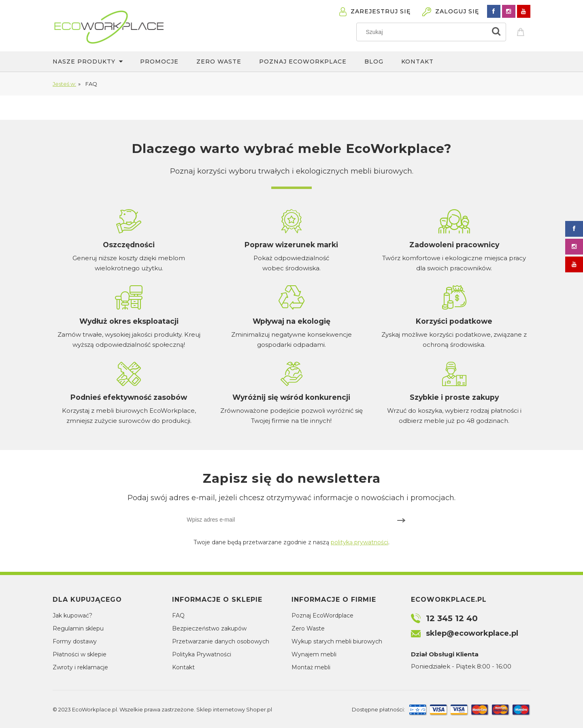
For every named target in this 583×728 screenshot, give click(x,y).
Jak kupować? (72, 616)
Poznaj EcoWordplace (322, 616)
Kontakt (183, 667)
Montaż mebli (311, 667)
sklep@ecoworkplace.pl (472, 633)
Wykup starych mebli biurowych (337, 641)
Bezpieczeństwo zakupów (209, 628)
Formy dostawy (75, 641)
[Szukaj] (496, 32)
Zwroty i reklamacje (80, 667)
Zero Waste (308, 628)
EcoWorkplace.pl (95, 709)
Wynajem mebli (314, 654)
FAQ (178, 616)
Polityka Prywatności (202, 654)
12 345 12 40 (452, 618)
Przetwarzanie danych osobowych (221, 641)
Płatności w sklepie (80, 654)
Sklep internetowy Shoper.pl (234, 709)
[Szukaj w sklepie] (423, 32)
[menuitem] (96, 62)
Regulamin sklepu (78, 628)
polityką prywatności (360, 542)
